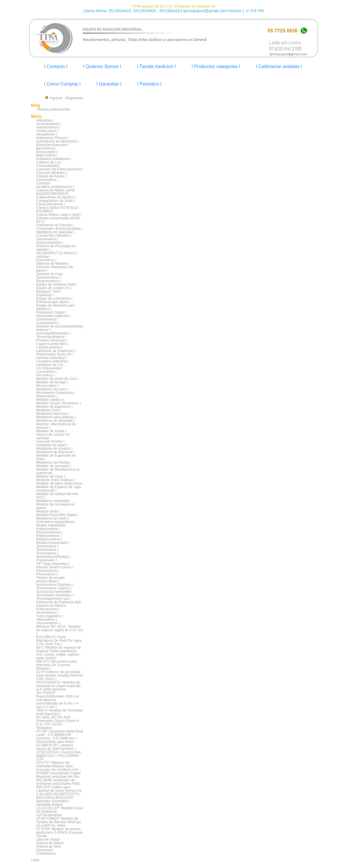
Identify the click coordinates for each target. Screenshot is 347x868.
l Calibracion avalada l (279, 66)
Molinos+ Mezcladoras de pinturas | (56, 426)
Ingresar (56, 98)
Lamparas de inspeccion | (56, 351)
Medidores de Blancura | (55, 452)
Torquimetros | (47, 553)
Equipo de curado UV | (54, 288)
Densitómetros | (49, 278)
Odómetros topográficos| (55, 522)
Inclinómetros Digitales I (55, 585)
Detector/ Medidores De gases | (55, 269)
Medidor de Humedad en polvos (56, 506)
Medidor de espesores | (55, 407)
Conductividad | (48, 166)
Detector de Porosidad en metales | (56, 248)
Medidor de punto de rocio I (58, 379)
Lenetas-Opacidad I (52, 358)
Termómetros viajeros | (54, 588)
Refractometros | (49, 539)
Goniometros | (47, 319)
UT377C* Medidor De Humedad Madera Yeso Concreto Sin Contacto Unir (58, 766)
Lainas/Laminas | (50, 347)
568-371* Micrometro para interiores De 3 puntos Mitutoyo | (57, 665)
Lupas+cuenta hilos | (52, 344)
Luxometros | (46, 372)
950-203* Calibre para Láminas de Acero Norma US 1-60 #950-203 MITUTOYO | (59, 791)
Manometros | (47, 396)
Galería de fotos (49, 846)
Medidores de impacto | (55, 449)
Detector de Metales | (53, 264)
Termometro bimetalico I (55, 595)
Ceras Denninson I (51, 204)
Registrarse (74, 98)
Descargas (45, 850)
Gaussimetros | (48, 323)
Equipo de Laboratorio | (55, 298)
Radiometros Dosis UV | (55, 354)
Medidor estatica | (50, 400)
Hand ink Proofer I (50, 442)
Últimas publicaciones (53, 109)
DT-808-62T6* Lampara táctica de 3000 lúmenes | (56, 747)
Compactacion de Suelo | (56, 201)
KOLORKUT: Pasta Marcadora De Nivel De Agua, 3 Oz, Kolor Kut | (59, 641)
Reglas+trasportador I (53, 543)
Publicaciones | (48, 609)
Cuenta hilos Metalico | (54, 236)
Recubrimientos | (49, 532)
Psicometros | (47, 574)
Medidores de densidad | (55, 421)
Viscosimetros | (48, 623)
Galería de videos (50, 843)
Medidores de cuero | (53, 518)
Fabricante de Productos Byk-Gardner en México (59, 604)
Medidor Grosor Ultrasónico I (59, 403)
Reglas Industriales (51, 525)
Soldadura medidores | (54, 159)
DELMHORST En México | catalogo (57, 255)
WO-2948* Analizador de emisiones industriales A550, (58, 782)
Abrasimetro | (47, 134)
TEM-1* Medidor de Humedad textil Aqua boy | (59, 712)
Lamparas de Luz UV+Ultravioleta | (50, 367)
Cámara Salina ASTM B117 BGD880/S (58, 209)
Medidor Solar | (48, 511)
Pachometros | (48, 571)
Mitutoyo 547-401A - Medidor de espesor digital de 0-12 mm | (60, 630)
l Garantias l (109, 84)
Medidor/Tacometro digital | (57, 515)
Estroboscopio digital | (53, 302)
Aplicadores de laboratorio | (58, 141)
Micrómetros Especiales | (56, 393)
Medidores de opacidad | (55, 232)
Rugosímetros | (48, 529)
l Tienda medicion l (156, 66)
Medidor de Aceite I (51, 431)
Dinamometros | (49, 281)
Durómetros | (46, 260)
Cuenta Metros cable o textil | (59, 215)
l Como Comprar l (62, 84)
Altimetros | (45, 120)
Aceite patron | (48, 131)
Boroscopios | (47, 152)
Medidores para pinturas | (56, 417)
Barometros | (46, 148)
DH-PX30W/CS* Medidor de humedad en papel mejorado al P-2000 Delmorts (59, 686)
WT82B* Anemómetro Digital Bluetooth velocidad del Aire (59, 775)
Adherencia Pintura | (52, 138)
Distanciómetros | (50, 243)
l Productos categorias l (216, 66)
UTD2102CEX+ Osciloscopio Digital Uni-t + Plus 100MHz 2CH (59, 756)
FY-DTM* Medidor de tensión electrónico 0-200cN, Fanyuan (60, 831)
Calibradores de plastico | (56, 197)
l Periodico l (149, 84)
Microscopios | (47, 386)
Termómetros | (47, 546)
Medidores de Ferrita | (53, 463)
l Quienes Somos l (102, 66)
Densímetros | (47, 239)
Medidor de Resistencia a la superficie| (58, 471)
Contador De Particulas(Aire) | (60, 169)
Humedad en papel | (52, 445)
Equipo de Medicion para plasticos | (56, 307)
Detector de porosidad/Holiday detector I (60, 328)
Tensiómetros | (48, 613)
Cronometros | (47, 180)
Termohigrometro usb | (54, 599)
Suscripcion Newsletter (54, 592)
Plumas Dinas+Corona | (55, 567)
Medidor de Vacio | (51, 476)
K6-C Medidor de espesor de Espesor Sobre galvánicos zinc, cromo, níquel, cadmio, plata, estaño (59, 653)
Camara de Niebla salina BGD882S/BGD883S (55, 192)
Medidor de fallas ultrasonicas (59, 483)
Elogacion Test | (49, 291)
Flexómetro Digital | (51, 312)
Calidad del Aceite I (51, 176)
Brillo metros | (47, 155)
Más (36, 860)
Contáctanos (46, 853)
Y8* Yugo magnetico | (53, 564)
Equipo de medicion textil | (57, 284)
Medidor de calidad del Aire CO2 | (57, 496)
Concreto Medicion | (52, 173)
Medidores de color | (52, 389)
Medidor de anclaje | (52, 382)
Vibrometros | (47, 620)
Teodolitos (44, 728)
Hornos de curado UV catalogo (53, 436)
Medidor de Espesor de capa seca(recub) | (59, 489)
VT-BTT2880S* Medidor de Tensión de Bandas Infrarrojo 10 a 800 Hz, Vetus (59, 822)
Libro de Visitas (48, 839)
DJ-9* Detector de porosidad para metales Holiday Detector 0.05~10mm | (60, 675)
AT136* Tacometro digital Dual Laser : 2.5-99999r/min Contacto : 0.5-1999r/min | (60, 735)
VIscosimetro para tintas (55, 742)
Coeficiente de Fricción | (55, 225)
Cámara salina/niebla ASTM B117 (58, 220)
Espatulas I (45, 295)
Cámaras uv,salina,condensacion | (55, 185)
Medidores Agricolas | (53, 414)
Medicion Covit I (49, 410)
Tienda (42, 836)
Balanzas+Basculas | (53, 145)
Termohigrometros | (51, 337)
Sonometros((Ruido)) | (54, 557)
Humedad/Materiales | (53, 333)
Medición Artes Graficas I (56, 480)
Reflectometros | (49, 536)
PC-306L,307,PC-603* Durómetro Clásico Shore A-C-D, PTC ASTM (58, 721)
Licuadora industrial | (53, 361)
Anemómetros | (48, 127)
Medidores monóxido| (53, 501)
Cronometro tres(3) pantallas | (59, 229)
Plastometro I (47, 560)
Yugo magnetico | (50, 616)
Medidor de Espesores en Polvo (56, 457)
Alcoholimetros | (49, 124)
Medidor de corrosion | (54, 466)
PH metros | (46, 375)
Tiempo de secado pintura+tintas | (51, 579)
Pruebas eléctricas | (52, 340)
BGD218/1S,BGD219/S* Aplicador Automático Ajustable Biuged (55, 801)
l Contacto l (56, 66)
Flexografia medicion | (53, 316)
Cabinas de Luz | (49, 162)
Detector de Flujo (50, 274)
